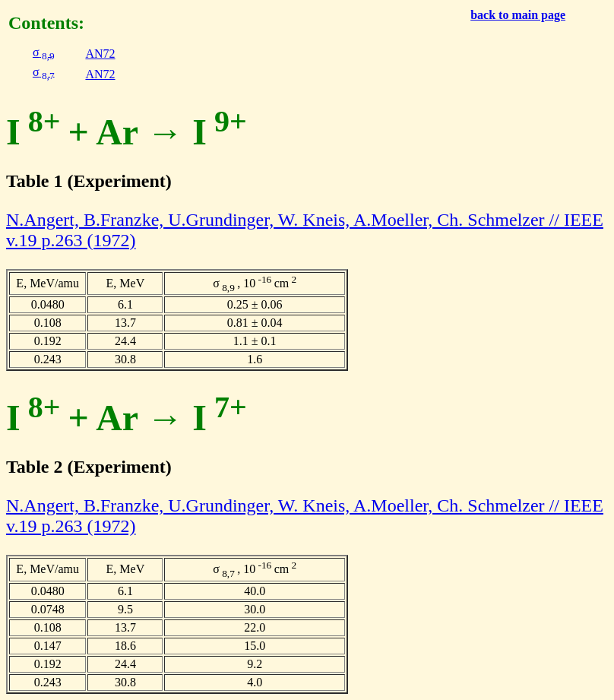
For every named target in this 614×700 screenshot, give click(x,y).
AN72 (100, 54)
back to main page (518, 15)
